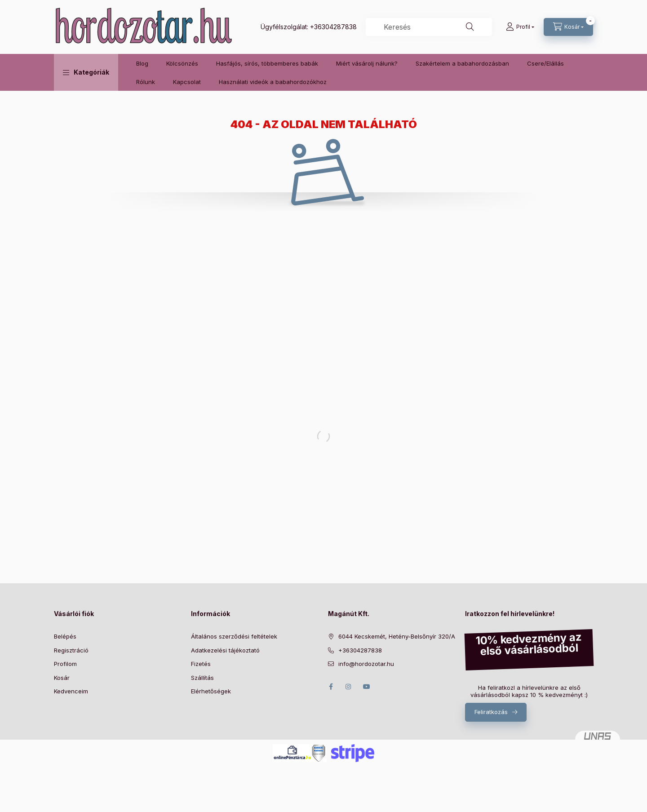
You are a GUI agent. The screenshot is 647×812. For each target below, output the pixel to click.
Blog (142, 63)
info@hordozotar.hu (366, 664)
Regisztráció (71, 650)
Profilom (65, 664)
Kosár (62, 678)
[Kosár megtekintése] (568, 27)
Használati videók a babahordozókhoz (273, 82)
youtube (367, 687)
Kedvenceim (71, 691)
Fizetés (201, 664)
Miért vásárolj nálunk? (367, 63)
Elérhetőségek (211, 691)
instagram (349, 687)
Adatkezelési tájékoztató (225, 650)
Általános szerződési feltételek (234, 636)
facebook (331, 687)
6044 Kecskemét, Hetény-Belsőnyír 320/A (397, 636)
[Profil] (520, 27)
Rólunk (146, 82)
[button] (86, 72)
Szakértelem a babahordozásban (462, 63)
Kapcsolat (187, 82)
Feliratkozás (491, 712)
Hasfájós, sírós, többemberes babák (267, 63)
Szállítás (202, 678)
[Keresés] (470, 27)
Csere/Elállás (545, 63)
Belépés (65, 636)
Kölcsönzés (182, 63)
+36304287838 (333, 27)
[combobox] (429, 27)
